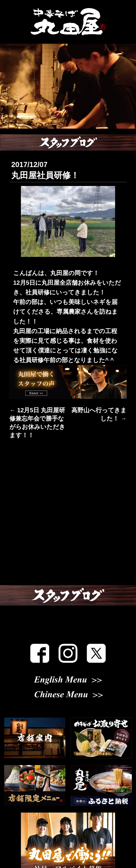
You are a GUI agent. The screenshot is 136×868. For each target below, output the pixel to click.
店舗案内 (68, 522)
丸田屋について (68, 500)
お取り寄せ (68, 568)
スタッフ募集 (68, 636)
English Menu (68, 693)
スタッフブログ (68, 613)
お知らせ (68, 477)
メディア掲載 (68, 590)
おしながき (68, 545)
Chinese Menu (68, 708)
